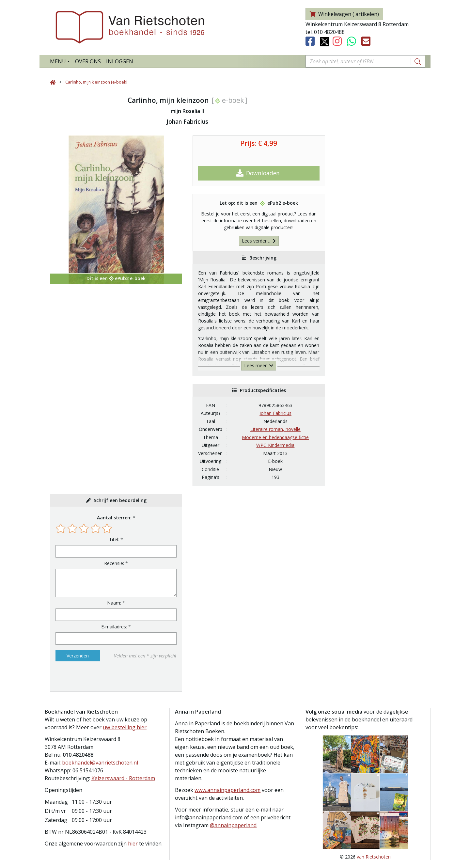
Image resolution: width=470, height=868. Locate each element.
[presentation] (97, 676)
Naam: (114, 603)
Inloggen (120, 61)
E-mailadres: (114, 627)
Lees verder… (259, 241)
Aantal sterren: (114, 518)
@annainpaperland (233, 825)
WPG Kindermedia (275, 445)
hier (133, 844)
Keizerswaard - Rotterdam (123, 778)
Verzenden (78, 656)
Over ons (88, 61)
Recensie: (114, 563)
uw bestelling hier (125, 727)
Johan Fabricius (275, 413)
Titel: (114, 539)
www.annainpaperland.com (227, 790)
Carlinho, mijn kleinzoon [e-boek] (96, 82)
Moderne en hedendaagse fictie (275, 437)
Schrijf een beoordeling (120, 500)
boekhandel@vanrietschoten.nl (100, 763)
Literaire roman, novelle (275, 429)
